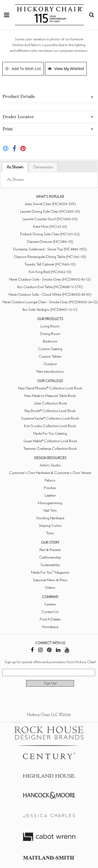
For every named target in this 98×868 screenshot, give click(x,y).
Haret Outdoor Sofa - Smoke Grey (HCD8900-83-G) (50, 279)
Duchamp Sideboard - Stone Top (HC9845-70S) (50, 249)
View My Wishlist (66, 68)
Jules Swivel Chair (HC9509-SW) (50, 204)
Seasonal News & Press (50, 580)
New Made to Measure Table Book (50, 396)
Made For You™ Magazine (50, 572)
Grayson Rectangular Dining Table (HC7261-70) (50, 257)
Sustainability (50, 565)
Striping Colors (50, 526)
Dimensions (43, 167)
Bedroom (50, 341)
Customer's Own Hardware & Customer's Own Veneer (50, 473)
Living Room (50, 326)
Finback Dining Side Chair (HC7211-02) (50, 234)
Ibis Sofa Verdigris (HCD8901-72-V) (50, 310)
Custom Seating (50, 349)
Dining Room (50, 334)
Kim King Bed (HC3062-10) (50, 272)
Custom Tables (50, 356)
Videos (50, 588)
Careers (50, 604)
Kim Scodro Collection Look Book (50, 426)
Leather (50, 495)
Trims (50, 533)
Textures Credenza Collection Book (50, 449)
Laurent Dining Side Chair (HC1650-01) (50, 211)
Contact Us (50, 612)
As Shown (15, 167)
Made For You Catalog (50, 433)
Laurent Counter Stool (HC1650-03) (50, 219)
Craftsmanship (50, 557)
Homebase (50, 627)
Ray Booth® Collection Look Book (50, 411)
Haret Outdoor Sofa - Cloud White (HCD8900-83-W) (50, 294)
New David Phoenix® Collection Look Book (50, 388)
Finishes (50, 488)
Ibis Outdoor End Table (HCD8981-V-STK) (50, 287)
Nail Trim (50, 511)
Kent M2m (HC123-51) (50, 227)
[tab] (15, 167)
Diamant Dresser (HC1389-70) (50, 242)
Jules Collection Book (50, 403)
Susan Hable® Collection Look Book (50, 441)
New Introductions (50, 372)
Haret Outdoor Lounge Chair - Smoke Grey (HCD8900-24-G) (50, 302)
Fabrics (50, 480)
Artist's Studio (50, 465)
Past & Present (50, 550)
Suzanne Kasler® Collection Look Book (50, 418)
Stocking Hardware (50, 518)
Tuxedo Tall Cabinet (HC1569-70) (50, 264)
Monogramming (50, 503)
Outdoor (50, 364)
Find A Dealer (50, 619)
